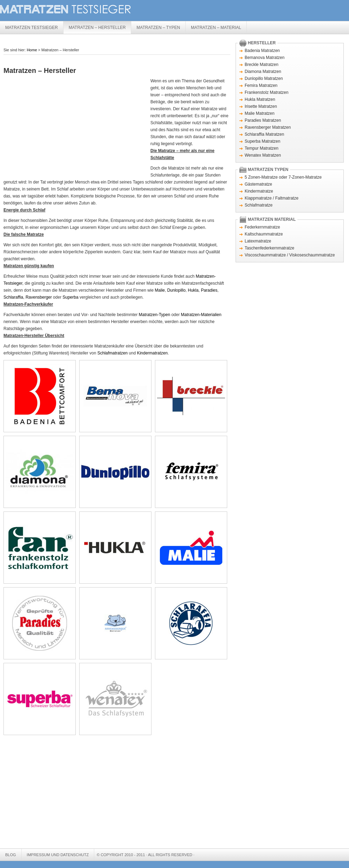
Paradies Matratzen (263, 120)
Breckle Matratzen (262, 65)
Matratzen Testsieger (105, 10)
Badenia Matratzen (262, 51)
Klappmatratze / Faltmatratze (272, 198)
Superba (70, 297)
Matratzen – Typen (158, 28)
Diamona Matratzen (263, 72)
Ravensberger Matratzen (268, 127)
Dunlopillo (176, 290)
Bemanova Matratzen (265, 58)
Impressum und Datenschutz (58, 855)
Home (32, 50)
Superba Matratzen (262, 141)
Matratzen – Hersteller (97, 28)
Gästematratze (258, 184)
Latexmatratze (258, 241)
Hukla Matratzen (260, 99)
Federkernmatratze (262, 227)
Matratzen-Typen (155, 315)
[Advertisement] (62, 126)
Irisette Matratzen (261, 106)
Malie (160, 290)
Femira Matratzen (261, 85)
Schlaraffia (13, 297)
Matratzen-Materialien (201, 315)
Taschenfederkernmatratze (269, 248)
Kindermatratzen (152, 353)
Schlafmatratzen (113, 353)
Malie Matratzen (259, 113)
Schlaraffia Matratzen (264, 134)
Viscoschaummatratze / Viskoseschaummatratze (290, 255)
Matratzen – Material (216, 28)
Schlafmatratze (259, 205)
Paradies (209, 290)
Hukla (193, 290)
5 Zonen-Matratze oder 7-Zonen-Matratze (283, 177)
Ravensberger (39, 297)
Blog (11, 855)
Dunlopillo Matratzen (264, 78)
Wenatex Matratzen (263, 155)
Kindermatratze (259, 191)
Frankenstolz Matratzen (266, 92)
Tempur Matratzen (262, 148)
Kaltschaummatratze (264, 234)
